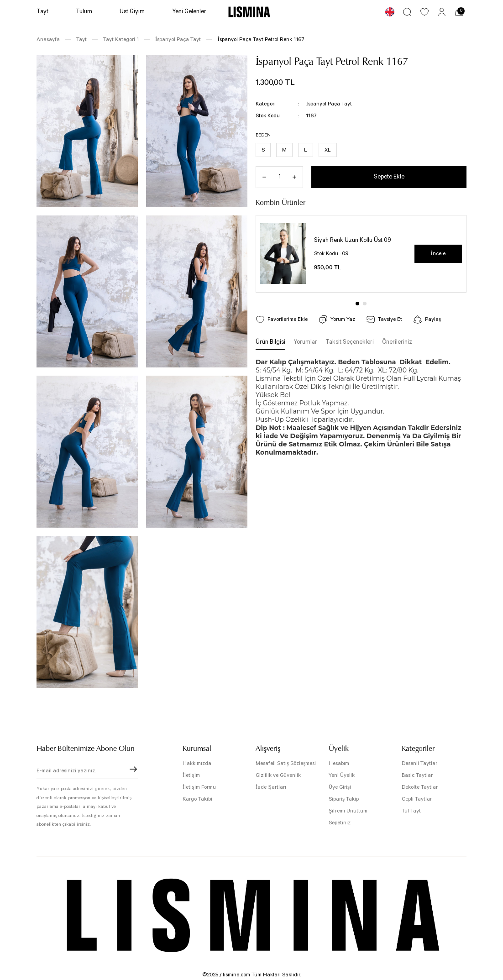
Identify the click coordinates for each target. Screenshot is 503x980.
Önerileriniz (397, 342)
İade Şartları (271, 787)
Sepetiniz (340, 823)
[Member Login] (442, 12)
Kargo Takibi (197, 799)
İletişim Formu (199, 787)
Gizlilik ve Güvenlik (278, 775)
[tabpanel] (361, 254)
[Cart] (459, 12)
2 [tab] (365, 304)
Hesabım (339, 763)
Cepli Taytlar (417, 799)
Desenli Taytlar (419, 763)
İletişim (191, 775)
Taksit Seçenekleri (350, 342)
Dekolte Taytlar (420, 787)
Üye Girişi (340, 787)
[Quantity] (279, 177)
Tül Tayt (411, 811)
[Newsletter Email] (87, 772)
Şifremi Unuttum (348, 811)
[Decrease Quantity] (261, 177)
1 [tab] (357, 304)
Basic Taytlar (417, 775)
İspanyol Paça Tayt (329, 104)
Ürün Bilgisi (270, 342)
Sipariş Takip (344, 799)
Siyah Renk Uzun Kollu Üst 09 (353, 240)
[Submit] (133, 769)
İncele (438, 254)
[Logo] (249, 12)
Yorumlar (305, 342)
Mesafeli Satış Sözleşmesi (286, 763)
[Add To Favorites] (282, 319)
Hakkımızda (197, 763)
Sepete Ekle (389, 177)
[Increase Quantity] (298, 177)
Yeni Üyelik (342, 775)
